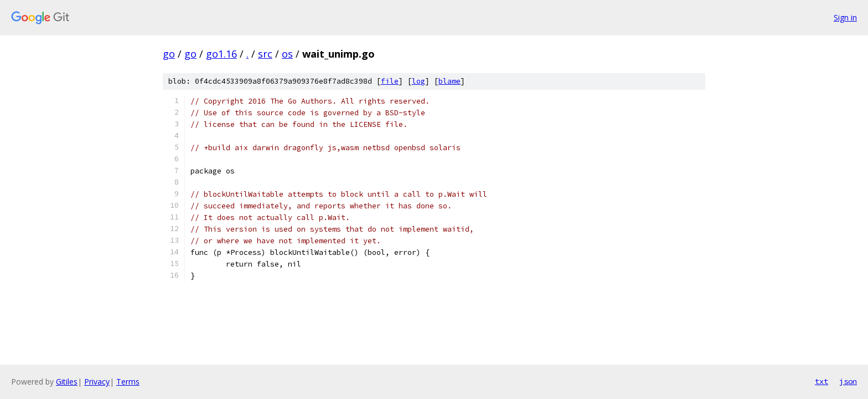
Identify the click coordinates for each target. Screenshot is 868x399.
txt (821, 381)
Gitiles (67, 382)
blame (449, 81)
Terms (128, 382)
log (418, 81)
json (848, 381)
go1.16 (221, 54)
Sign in (845, 17)
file (390, 81)
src (265, 54)
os (287, 54)
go (169, 54)
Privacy (97, 382)
